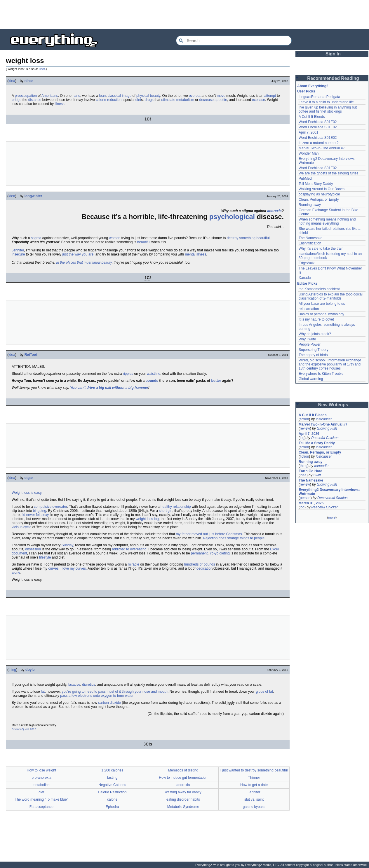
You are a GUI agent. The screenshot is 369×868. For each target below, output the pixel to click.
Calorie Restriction (112, 792)
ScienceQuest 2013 (24, 729)
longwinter (33, 196)
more (332, 517)
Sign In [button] (333, 54)
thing (12, 670)
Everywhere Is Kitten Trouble (321, 374)
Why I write (307, 339)
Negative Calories (112, 785)
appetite (221, 100)
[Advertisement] (184, 15)
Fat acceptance (41, 807)
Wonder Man (309, 153)
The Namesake (310, 238)
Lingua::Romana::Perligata (319, 97)
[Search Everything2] (234, 41)
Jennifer (18, 250)
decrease (206, 100)
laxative (74, 685)
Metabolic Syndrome (183, 807)
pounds (152, 381)
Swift (317, 475)
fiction (304, 419)
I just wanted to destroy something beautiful (254, 770)
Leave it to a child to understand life (326, 102)
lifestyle (45, 557)
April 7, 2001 (308, 132)
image (127, 96)
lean (103, 96)
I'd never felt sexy (35, 515)
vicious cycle (21, 527)
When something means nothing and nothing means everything (327, 221)
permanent (199, 553)
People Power (310, 344)
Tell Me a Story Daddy (316, 184)
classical (114, 96)
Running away (310, 205)
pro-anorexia (41, 778)
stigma (36, 238)
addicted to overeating (129, 549)
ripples (128, 374)
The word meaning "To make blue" (42, 799)
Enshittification (310, 243)
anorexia (274, 211)
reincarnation (309, 309)
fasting (112, 778)
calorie (101, 100)
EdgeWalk (307, 263)
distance (35, 100)
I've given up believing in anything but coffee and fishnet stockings (328, 109)
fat (43, 692)
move (221, 96)
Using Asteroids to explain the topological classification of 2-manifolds (331, 296)
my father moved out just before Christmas (209, 534)
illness (59, 104)
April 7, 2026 (309, 434)
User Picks (306, 91)
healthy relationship (176, 507)
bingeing (40, 511)
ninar (29, 81)
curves (53, 568)
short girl (166, 511)
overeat (195, 96)
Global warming (311, 379)
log (302, 438)
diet (138, 100)
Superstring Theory (314, 350)
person (305, 498)
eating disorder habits (183, 799)
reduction (114, 100)
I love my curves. (74, 568)
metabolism (185, 100)
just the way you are (78, 254)
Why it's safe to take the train (321, 249)
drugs (149, 100)
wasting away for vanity (183, 792)
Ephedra (112, 807)
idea (12, 81)
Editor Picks (307, 283)
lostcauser (324, 419)
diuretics (89, 685)
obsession (33, 549)
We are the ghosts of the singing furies (329, 173)
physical (143, 96)
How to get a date (254, 785)
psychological (232, 217)
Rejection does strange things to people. (234, 538)
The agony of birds (313, 355)
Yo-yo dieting (220, 553)
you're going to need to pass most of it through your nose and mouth (115, 692)
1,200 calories (112, 770)
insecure (18, 254)
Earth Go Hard (310, 471)
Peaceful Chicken (325, 438)
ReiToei (31, 355)
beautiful (144, 242)
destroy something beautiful (248, 238)
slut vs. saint (254, 799)
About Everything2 (313, 86)
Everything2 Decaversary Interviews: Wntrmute (329, 492)
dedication (204, 568)
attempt (270, 96)
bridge (16, 100)
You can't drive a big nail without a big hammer (109, 388)
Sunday (67, 545)
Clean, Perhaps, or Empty (319, 199)
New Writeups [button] (333, 405)
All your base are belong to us (322, 304)
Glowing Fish (327, 428)
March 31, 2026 (311, 503)
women (115, 238)
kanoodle (321, 466)
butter (216, 381)
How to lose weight (42, 770)
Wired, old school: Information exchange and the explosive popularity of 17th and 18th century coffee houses (330, 364)
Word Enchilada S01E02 (318, 122)
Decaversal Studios (332, 498)
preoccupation (26, 96)
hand (76, 96)
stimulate (168, 100)
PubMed (305, 178)
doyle (30, 670)
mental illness (196, 254)
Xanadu (305, 278)
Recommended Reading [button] (333, 78)
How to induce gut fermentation (183, 778)
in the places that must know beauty (84, 262)
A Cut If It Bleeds (312, 117)
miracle (134, 564)
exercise (259, 100)
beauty (155, 96)
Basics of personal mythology (321, 314)
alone (16, 573)
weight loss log (147, 519)
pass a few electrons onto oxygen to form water (97, 696)
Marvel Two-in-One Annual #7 (322, 148)
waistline (154, 374)
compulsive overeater (50, 507)
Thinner (254, 778)
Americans (50, 96)
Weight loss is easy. (27, 493)
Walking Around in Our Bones (322, 189)
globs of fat (264, 692)
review (305, 428)
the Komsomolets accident (319, 289)
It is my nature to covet (316, 319)
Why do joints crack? (315, 334)
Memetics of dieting (183, 770)
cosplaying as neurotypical (319, 194)
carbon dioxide (109, 703)
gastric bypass (254, 807)
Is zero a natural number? (319, 143)
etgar (29, 478)
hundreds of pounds (199, 564)
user (42, 69)
